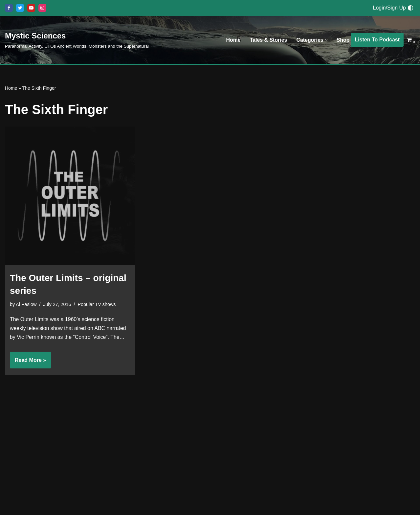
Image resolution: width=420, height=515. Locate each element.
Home (233, 40)
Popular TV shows (97, 305)
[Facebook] (9, 8)
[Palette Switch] (410, 8)
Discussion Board (165, 479)
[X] (20, 8)
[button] (326, 40)
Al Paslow (26, 305)
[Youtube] (31, 8)
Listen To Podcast (377, 40)
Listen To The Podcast (171, 491)
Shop (343, 40)
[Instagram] (42, 8)
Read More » (28, 363)
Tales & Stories (268, 40)
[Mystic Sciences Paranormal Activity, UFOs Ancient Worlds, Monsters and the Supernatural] (77, 40)
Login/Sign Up (389, 8)
